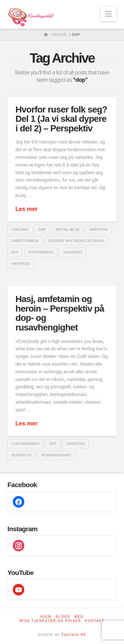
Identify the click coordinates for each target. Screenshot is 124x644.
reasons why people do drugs (77, 241)
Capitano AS (74, 635)
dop (42, 230)
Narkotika (99, 230)
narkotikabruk (25, 241)
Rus (15, 252)
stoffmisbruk (41, 252)
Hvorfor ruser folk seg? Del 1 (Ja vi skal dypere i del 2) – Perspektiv (61, 119)
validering (73, 252)
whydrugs (21, 264)
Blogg (63, 617)
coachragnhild (26, 444)
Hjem (46, 617)
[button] (108, 14)
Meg (79, 617)
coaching (20, 230)
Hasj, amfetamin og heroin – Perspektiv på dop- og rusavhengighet (60, 313)
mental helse (68, 230)
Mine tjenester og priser (50, 621)
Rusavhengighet (56, 455)
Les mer (26, 209)
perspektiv (22, 455)
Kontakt (95, 621)
